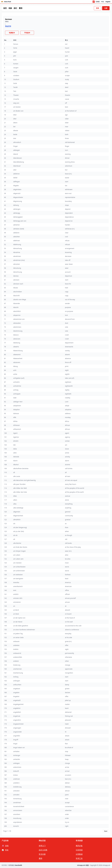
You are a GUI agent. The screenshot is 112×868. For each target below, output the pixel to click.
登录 (98, 8)
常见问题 (42, 854)
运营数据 (79, 854)
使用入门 (42, 846)
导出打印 (8, 26)
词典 (10, 8)
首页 (5, 8)
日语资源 (79, 850)
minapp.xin (106, 865)
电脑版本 (12, 33)
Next (106, 831)
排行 (15, 8)
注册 (106, 8)
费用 (21, 8)
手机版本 (27, 33)
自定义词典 (43, 850)
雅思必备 (79, 846)
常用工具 (79, 858)
